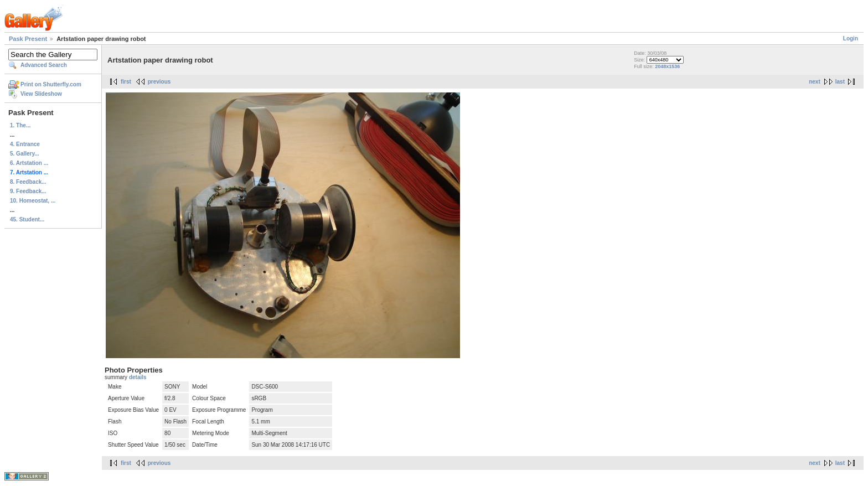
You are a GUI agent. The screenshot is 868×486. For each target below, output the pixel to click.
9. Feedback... (28, 191)
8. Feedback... (28, 182)
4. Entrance (25, 144)
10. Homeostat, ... (33, 201)
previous (159, 82)
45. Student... (27, 219)
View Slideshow (41, 94)
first (126, 82)
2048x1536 (667, 66)
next (815, 82)
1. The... (20, 125)
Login (851, 38)
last (840, 82)
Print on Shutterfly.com (51, 84)
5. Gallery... (25, 154)
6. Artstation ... (29, 163)
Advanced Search (44, 65)
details (138, 377)
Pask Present (28, 39)
